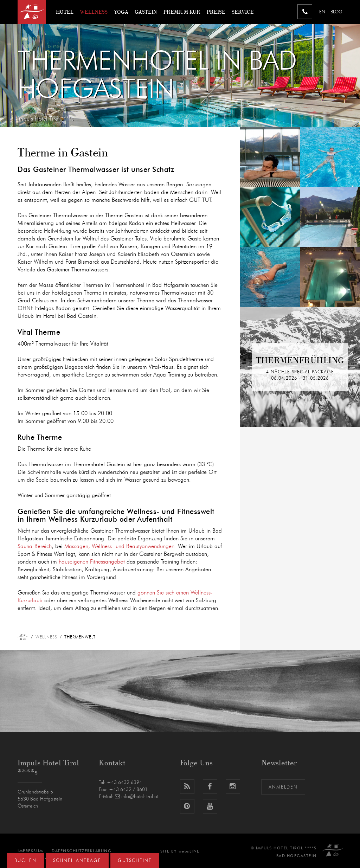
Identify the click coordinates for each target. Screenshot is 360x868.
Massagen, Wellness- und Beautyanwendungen (119, 546)
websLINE (189, 851)
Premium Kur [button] (182, 12)
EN (322, 12)
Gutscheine (135, 861)
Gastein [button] (146, 12)
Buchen (25, 861)
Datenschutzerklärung (82, 851)
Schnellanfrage (77, 861)
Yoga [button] (121, 12)
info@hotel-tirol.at (137, 797)
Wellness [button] (94, 12)
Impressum (30, 851)
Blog (336, 12)
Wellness (46, 637)
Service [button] (243, 12)
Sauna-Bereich (35, 546)
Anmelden (283, 787)
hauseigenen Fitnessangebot (92, 562)
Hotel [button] (65, 12)
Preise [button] (216, 12)
